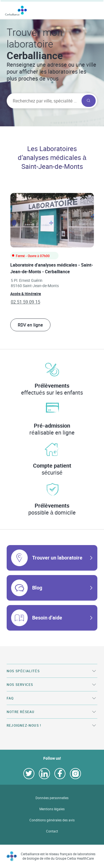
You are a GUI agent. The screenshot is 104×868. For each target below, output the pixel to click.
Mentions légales (52, 809)
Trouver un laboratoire (57, 558)
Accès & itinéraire (26, 294)
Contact (52, 831)
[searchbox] (44, 101)
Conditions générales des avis (52, 820)
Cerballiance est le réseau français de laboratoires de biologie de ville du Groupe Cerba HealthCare (58, 856)
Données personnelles (52, 798)
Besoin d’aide (47, 618)
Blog (37, 588)
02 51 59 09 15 (26, 302)
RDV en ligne (30, 325)
